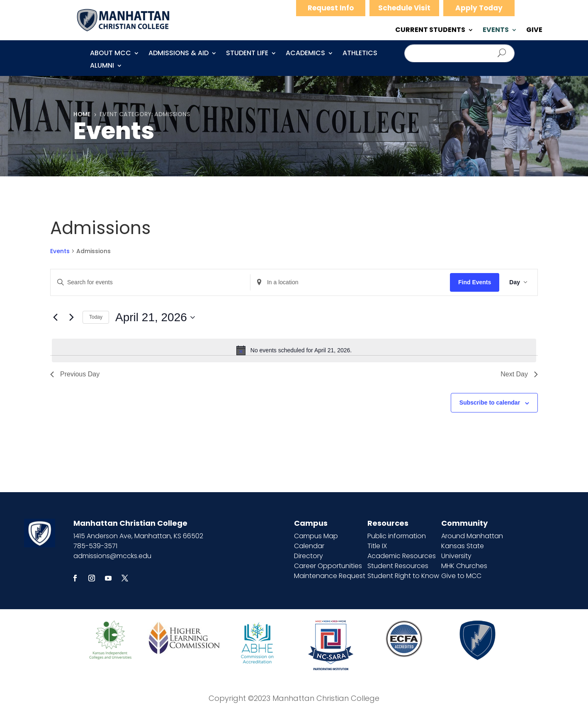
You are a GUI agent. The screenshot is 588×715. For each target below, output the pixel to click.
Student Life (247, 54)
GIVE (534, 31)
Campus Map (316, 536)
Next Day (519, 374)
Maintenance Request (330, 576)
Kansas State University (463, 551)
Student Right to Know (403, 576)
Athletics (360, 54)
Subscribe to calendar (490, 403)
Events (60, 251)
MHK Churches (464, 566)
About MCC (111, 54)
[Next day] (71, 317)
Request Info (331, 8)
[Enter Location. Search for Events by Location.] (350, 282)
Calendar (309, 546)
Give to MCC (461, 576)
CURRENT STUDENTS (430, 31)
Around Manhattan (472, 536)
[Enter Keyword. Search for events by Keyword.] (150, 282)
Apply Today (479, 8)
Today (96, 317)
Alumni (102, 66)
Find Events (475, 282)
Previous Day (75, 374)
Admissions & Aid (179, 54)
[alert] (294, 350)
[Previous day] (55, 317)
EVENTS (496, 31)
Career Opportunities (328, 566)
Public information (397, 536)
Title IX (377, 546)
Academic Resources (402, 556)
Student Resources (398, 566)
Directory (309, 556)
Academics (305, 54)
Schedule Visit (404, 8)
